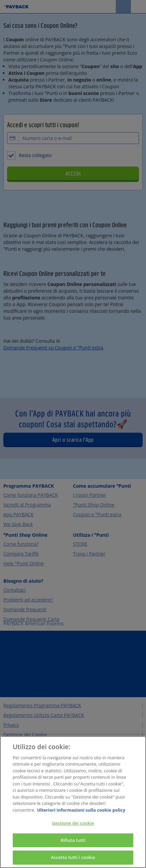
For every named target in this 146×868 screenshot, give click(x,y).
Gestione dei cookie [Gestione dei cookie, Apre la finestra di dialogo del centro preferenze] (73, 823)
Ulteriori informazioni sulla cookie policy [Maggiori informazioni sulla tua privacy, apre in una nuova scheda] (81, 810)
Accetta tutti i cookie (73, 858)
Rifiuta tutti (73, 840)
